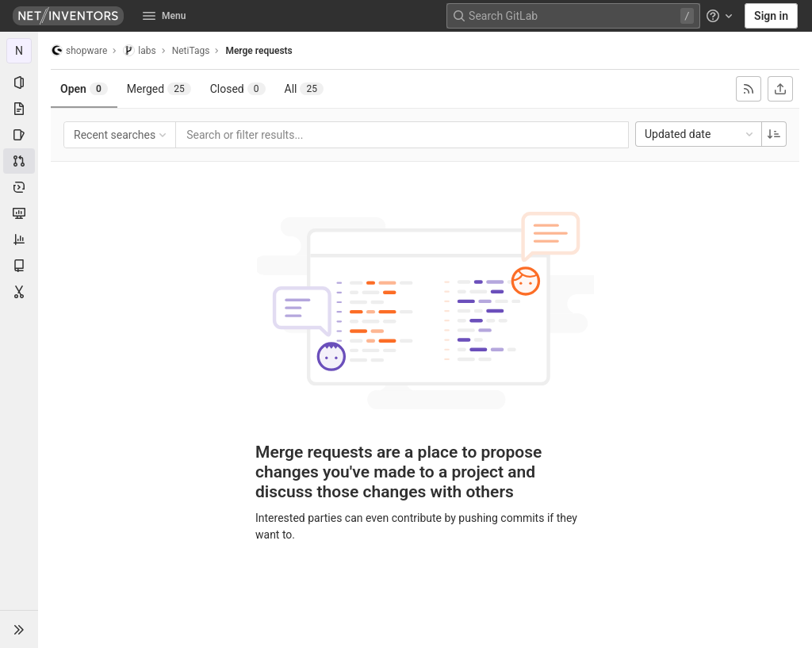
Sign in (771, 16)
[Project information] (19, 82)
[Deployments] (19, 187)
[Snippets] (19, 292)
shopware (79, 50)
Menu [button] (164, 16)
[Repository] (19, 109)
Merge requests (259, 51)
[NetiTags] (19, 51)
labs (139, 50)
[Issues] (19, 135)
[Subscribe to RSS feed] (749, 89)
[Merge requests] (19, 161)
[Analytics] (19, 240)
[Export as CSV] (780, 89)
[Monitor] (19, 213)
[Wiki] (19, 266)
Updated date (700, 134)
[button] (19, 629)
